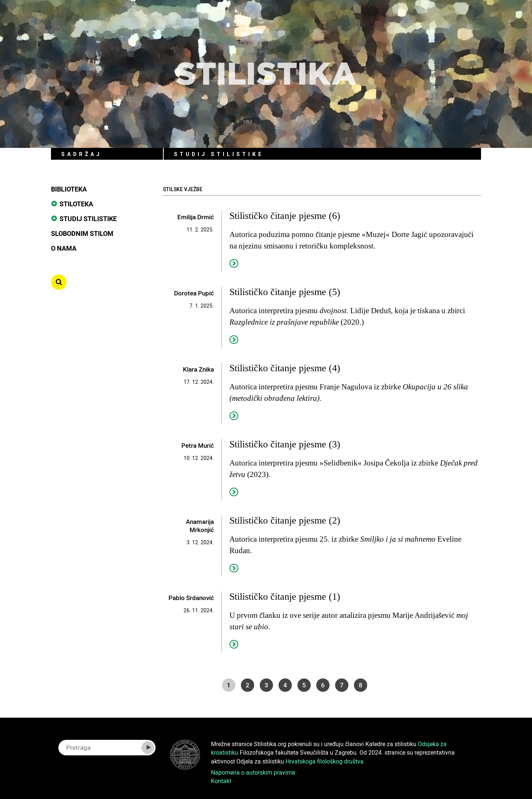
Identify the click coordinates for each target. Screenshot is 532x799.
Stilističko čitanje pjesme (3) (285, 444)
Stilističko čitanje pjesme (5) (285, 292)
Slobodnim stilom (82, 233)
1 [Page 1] (229, 685)
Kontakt (221, 781)
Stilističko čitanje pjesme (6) (285, 216)
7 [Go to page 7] (342, 685)
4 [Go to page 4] (285, 685)
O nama (64, 248)
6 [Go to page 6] (323, 685)
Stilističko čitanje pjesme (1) (285, 597)
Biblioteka (69, 189)
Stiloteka (76, 204)
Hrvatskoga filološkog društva (325, 761)
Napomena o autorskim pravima (253, 772)
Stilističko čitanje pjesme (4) (285, 368)
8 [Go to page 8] (361, 685)
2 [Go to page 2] (248, 685)
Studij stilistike (88, 219)
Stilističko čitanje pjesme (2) (285, 520)
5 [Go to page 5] (304, 685)
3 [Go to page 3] (266, 685)
